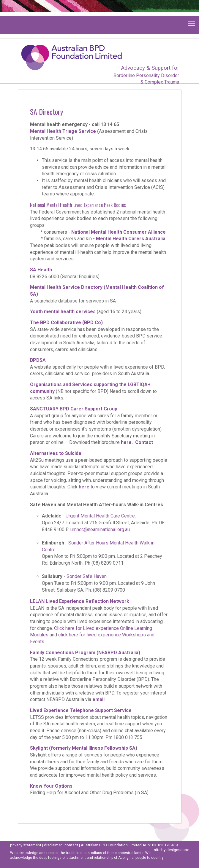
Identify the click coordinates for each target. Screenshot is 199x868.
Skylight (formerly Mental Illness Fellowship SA (83, 748)
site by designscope (172, 850)
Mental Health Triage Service (63, 131)
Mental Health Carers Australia (131, 239)
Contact (144, 442)
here (126, 442)
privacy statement (26, 845)
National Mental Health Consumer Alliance (119, 232)
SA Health (41, 270)
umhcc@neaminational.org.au (100, 529)
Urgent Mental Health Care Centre (100, 516)
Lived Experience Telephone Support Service (81, 710)
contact (71, 845)
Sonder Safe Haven (87, 576)
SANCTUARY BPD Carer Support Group (74, 409)
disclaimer (53, 845)
